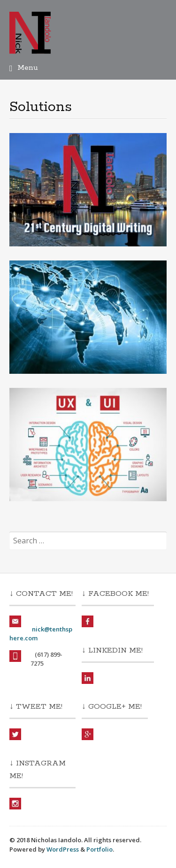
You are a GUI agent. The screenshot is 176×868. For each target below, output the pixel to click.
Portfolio (99, 849)
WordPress (63, 849)
